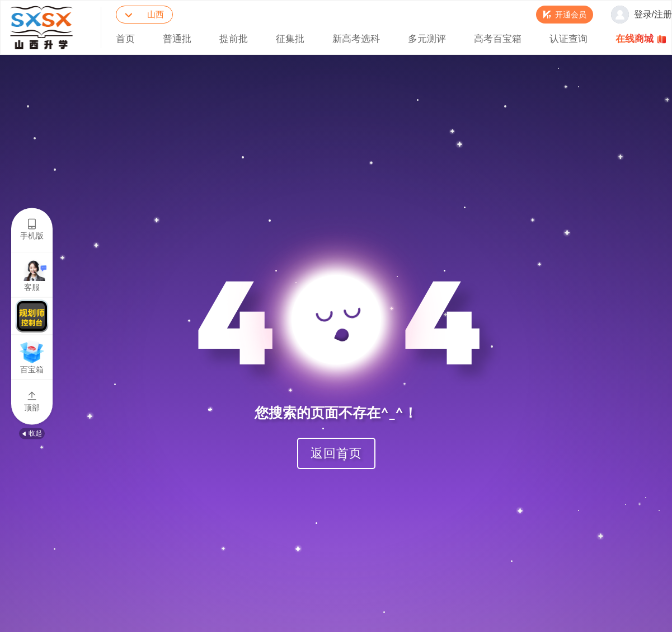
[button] (565, 15)
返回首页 (336, 453)
